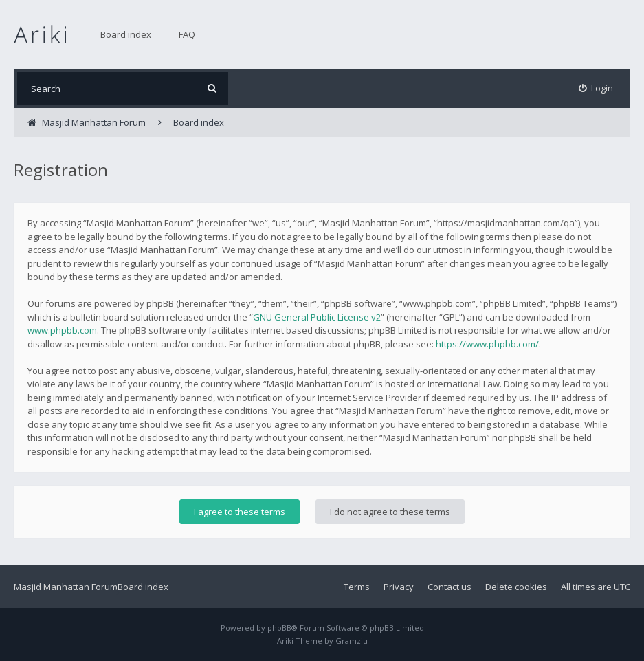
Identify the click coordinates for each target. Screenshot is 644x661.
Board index (126, 34)
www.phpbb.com (62, 330)
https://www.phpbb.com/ (487, 344)
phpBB (279, 628)
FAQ (187, 34)
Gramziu (352, 641)
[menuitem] (596, 88)
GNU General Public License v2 (317, 317)
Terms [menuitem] (357, 587)
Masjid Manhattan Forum (66, 587)
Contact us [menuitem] (449, 587)
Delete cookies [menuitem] (516, 587)
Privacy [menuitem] (399, 587)
